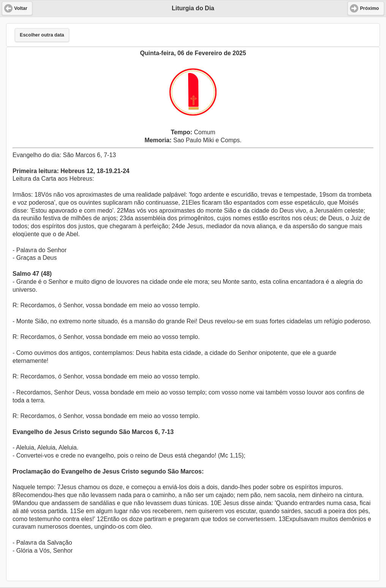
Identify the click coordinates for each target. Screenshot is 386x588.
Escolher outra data (42, 35)
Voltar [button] (21, 8)
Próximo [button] (369, 8)
